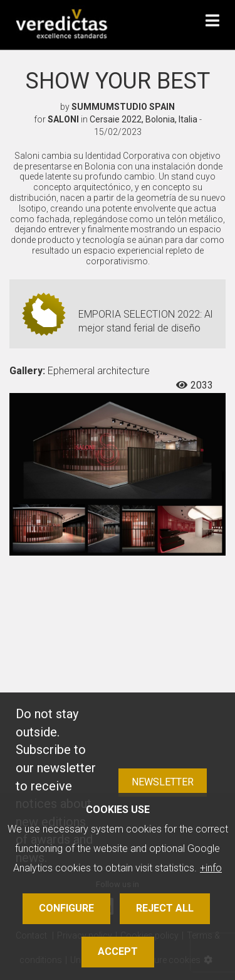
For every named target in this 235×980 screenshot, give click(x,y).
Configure (66, 908)
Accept (118, 951)
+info (211, 868)
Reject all (165, 908)
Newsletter (163, 782)
